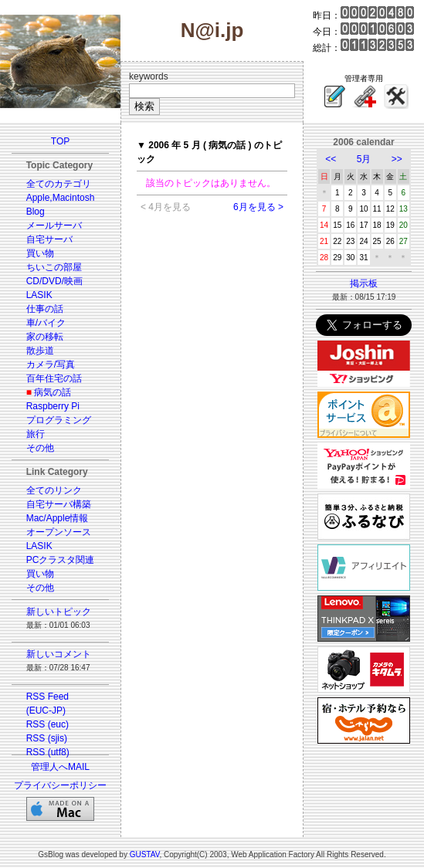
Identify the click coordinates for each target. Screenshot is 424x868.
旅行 (36, 434)
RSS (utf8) (48, 752)
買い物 (40, 253)
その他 (40, 448)
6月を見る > (258, 207)
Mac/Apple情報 (58, 518)
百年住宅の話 (54, 378)
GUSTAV (145, 854)
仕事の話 (45, 309)
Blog (36, 212)
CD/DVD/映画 (54, 281)
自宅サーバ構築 (59, 504)
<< (331, 159)
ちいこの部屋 (54, 267)
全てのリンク (54, 490)
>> (397, 159)
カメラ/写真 (51, 364)
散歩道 (40, 351)
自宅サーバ (49, 239)
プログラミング (59, 420)
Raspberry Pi (53, 406)
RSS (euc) (47, 724)
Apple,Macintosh (61, 198)
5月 (364, 159)
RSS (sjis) (47, 738)
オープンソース (59, 532)
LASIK (39, 295)
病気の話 (53, 392)
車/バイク (46, 323)
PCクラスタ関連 (61, 560)
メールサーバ (54, 225)
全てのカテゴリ (59, 184)
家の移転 (45, 337)
